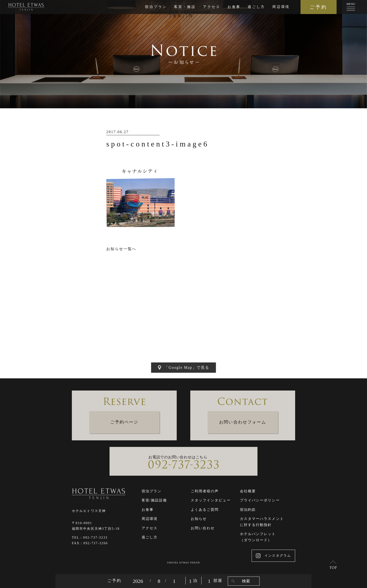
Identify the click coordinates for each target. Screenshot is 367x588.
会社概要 (248, 491)
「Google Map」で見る (183, 368)
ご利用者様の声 (205, 491)
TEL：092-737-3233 (90, 538)
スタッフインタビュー (211, 500)
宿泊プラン (156, 7)
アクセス (212, 7)
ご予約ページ (124, 422)
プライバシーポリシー (260, 500)
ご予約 (318, 7)
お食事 (234, 7)
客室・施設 (185, 7)
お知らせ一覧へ (121, 249)
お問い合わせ (203, 528)
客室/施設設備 (154, 500)
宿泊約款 (248, 510)
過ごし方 (256, 7)
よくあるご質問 (205, 510)
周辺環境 (281, 7)
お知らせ (199, 519)
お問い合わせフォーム (243, 422)
